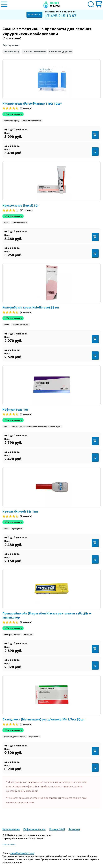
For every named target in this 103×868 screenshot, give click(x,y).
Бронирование (11, 829)
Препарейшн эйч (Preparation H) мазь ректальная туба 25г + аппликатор (47, 615)
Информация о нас (34, 829)
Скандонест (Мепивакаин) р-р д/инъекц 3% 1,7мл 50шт (44, 719)
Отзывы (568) (57, 829)
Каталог (34, 15)
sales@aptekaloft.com (22, 853)
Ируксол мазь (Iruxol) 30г (21, 206)
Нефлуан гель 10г (15, 410)
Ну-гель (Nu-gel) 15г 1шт (20, 512)
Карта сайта (9, 844)
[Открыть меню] (4, 5)
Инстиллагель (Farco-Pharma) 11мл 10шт (32, 104)
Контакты (74, 829)
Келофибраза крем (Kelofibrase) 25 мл (31, 307)
